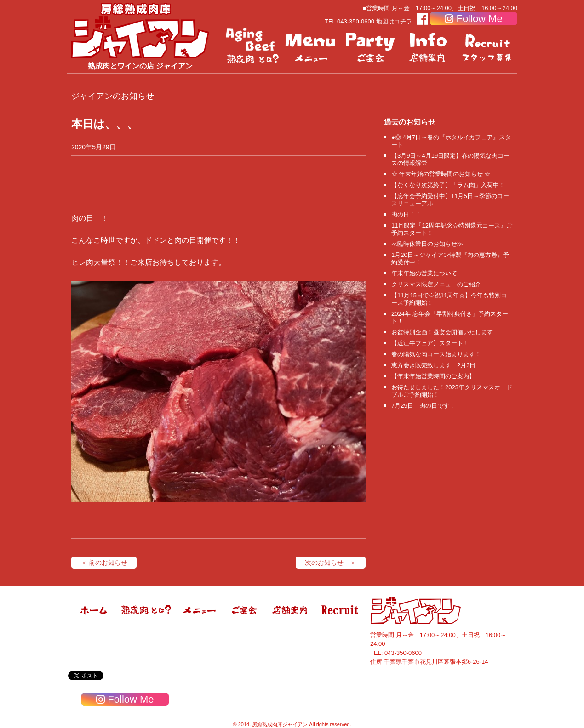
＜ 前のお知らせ (104, 563)
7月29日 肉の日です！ (423, 406)
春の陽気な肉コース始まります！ (436, 354)
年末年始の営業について (424, 273)
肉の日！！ (406, 214)
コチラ (403, 21)
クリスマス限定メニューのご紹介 (436, 284)
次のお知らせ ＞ (331, 563)
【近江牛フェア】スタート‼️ (429, 343)
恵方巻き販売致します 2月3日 (433, 365)
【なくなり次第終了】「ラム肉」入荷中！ (448, 185)
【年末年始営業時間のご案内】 (433, 376)
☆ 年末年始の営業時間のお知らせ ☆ (441, 174)
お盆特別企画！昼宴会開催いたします (442, 332)
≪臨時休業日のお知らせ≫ (427, 244)
